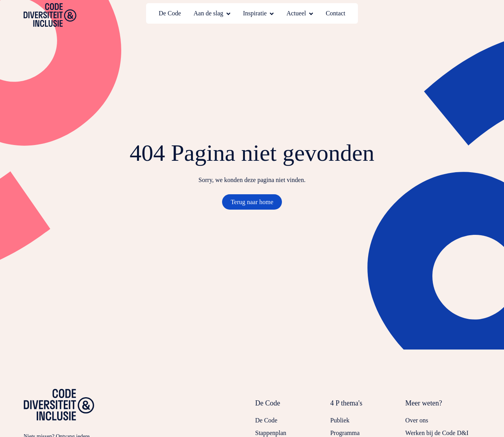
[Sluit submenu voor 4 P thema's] (368, 407)
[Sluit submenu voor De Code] (293, 407)
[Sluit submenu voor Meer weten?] (443, 407)
